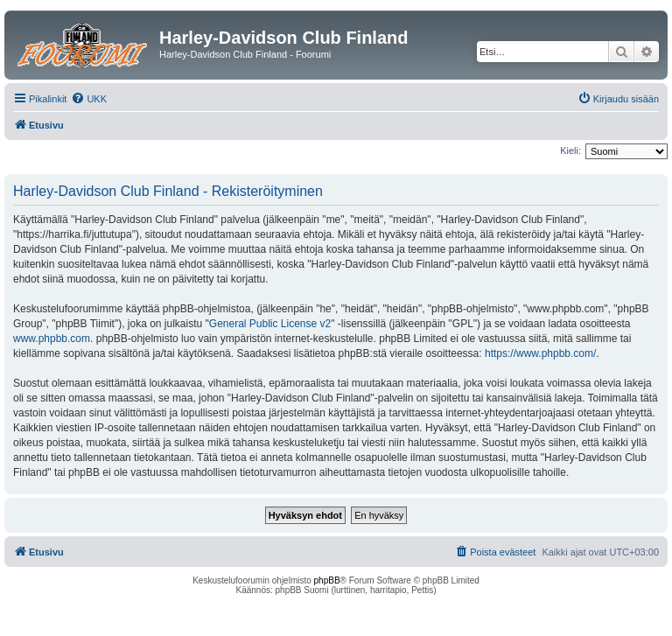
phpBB (327, 580)
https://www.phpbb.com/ (540, 353)
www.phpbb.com (52, 339)
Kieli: (570, 150)
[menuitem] (89, 99)
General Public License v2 (270, 324)
